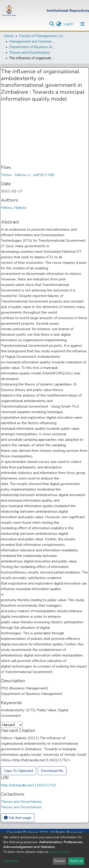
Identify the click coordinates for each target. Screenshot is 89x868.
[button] (59, 24)
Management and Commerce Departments (32, 41)
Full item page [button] (18, 818)
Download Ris (52, 771)
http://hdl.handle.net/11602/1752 (28, 785)
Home (9, 36)
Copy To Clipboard (18, 771)
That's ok (76, 861)
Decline (59, 861)
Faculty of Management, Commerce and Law (42, 36)
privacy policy (59, 852)
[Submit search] (52, 24)
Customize (11, 861)
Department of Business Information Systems (32, 47)
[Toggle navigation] (83, 24)
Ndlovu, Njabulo (14, 208)
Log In (69, 24)
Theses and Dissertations (30, 53)
